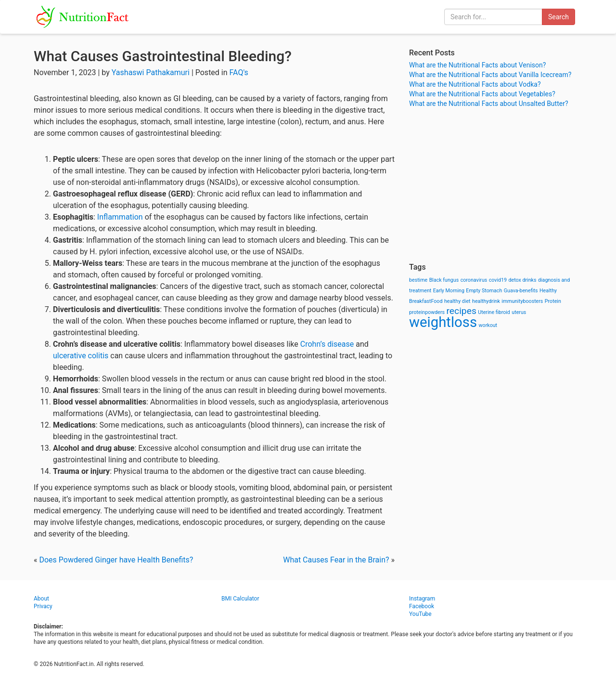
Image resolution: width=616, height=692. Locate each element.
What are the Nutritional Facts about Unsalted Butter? (489, 104)
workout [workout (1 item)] (488, 325)
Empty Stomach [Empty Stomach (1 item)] (484, 291)
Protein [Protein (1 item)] (553, 301)
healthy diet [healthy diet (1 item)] (457, 301)
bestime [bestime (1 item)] (418, 280)
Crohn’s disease (327, 344)
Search (558, 17)
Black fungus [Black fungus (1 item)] (444, 280)
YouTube (420, 614)
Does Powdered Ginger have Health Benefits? (116, 560)
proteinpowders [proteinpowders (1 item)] (427, 312)
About (41, 599)
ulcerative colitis (81, 356)
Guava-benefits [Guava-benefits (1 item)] (521, 291)
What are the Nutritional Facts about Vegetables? (482, 94)
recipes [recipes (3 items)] (462, 311)
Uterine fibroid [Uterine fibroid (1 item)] (494, 312)
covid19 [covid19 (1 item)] (498, 280)
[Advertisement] (496, 185)
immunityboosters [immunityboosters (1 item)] (522, 301)
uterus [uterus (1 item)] (519, 312)
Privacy (43, 606)
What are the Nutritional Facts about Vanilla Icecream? (490, 75)
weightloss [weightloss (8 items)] (443, 322)
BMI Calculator (240, 599)
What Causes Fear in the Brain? (336, 560)
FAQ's (239, 72)
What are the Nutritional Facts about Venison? (477, 65)
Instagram (422, 599)
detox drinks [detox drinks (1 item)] (523, 280)
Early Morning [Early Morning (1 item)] (449, 291)
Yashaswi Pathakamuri (151, 72)
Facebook (422, 606)
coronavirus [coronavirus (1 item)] (474, 280)
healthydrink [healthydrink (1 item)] (486, 301)
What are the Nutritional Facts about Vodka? (475, 84)
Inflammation (120, 217)
